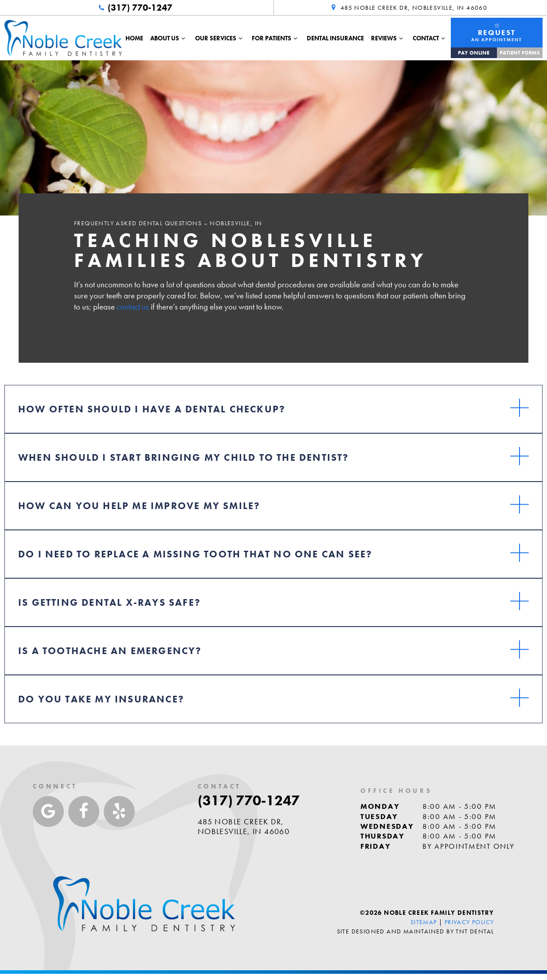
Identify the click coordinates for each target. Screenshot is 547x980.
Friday (375, 846)
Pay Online (474, 53)
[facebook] (84, 811)
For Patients (276, 38)
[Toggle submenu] (184, 38)
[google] (48, 811)
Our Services (220, 38)
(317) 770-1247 (135, 8)
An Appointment (497, 33)
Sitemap (424, 922)
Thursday (383, 836)
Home (134, 38)
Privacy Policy (469, 922)
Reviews (388, 38)
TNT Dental (475, 931)
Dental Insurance (335, 38)
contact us (133, 307)
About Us (169, 38)
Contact (430, 38)
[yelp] (119, 811)
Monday (380, 806)
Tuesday (379, 816)
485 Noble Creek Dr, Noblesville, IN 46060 (408, 8)
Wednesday (387, 826)
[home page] (63, 38)
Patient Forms (520, 53)
